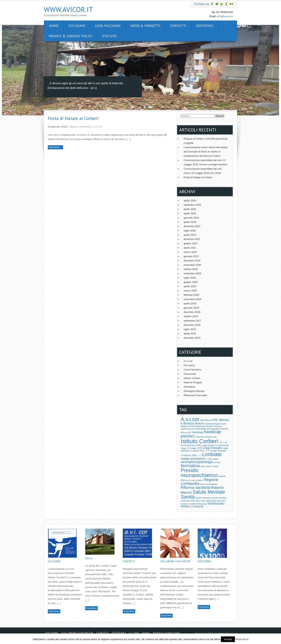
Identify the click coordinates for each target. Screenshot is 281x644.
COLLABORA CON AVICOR (175, 561)
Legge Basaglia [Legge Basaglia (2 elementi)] (212, 448)
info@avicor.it (225, 16)
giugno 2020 (191, 282)
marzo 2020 (190, 291)
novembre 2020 (192, 265)
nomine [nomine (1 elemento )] (217, 462)
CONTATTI (178, 26)
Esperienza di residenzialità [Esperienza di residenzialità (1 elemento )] (193, 429)
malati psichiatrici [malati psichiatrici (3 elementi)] (193, 459)
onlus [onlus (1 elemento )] (203, 466)
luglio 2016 (190, 329)
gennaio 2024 (191, 218)
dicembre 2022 (192, 226)
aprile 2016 (190, 334)
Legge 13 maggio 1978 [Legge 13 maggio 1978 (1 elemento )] (191, 448)
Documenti (190, 374)
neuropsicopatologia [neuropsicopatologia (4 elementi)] (197, 462)
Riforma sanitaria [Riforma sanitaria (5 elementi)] (195, 487)
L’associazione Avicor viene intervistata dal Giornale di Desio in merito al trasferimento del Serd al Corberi (206, 152)
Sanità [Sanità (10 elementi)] (188, 497)
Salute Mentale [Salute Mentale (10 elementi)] (209, 492)
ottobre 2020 (191, 269)
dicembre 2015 (192, 338)
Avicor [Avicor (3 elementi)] (199, 423)
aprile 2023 (190, 222)
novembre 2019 (192, 299)
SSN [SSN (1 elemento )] (192, 501)
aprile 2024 (190, 213)
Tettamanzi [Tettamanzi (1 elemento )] (202, 504)
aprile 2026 (190, 201)
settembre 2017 (192, 321)
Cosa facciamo (108, 26)
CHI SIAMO (77, 26)
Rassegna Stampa (194, 391)
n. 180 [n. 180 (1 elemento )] (209, 459)
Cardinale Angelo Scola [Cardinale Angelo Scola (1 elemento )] (216, 424)
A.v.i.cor (98, 127)
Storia (89, 558)
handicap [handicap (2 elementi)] (198, 432)
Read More (54, 611)
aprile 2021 (190, 248)
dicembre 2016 (192, 325)
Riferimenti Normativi (195, 395)
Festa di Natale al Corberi (73, 118)
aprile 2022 (190, 235)
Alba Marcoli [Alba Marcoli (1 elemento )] (206, 420)
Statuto (109, 36)
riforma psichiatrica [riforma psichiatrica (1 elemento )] (209, 484)
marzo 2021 (190, 252)
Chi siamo (189, 365)
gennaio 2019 (191, 308)
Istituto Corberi (192, 378)
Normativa (189, 387)
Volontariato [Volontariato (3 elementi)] (216, 503)
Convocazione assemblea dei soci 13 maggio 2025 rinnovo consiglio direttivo (206, 162)
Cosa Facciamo (192, 370)
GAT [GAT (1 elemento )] (189, 432)
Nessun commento (80, 127)
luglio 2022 (190, 231)
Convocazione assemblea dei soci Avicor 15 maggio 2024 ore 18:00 (203, 171)
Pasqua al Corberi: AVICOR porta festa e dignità (205, 141)
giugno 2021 (191, 243)
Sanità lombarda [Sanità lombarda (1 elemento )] (203, 498)
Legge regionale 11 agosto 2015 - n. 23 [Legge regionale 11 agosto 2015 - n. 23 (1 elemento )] (205, 449)
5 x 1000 (134, 633)
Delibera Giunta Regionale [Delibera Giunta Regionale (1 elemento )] (193, 426)
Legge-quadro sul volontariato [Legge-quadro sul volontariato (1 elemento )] (215, 445)
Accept (228, 639)
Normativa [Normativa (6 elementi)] (190, 466)
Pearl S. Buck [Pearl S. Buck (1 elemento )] (212, 466)
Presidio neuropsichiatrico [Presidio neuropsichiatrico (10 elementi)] (199, 473)
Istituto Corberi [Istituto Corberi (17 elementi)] (199, 441)
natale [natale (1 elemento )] (215, 459)
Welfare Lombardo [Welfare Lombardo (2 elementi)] (192, 506)
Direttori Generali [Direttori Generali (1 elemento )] (214, 426)
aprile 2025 (190, 209)
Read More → (55, 147)
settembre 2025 (192, 205)
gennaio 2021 (191, 256)
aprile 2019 (190, 303)
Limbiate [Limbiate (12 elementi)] (212, 454)
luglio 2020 (190, 278)
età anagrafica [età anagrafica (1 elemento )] (213, 429)
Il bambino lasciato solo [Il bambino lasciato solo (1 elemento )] (206, 437)
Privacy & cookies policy (70, 36)
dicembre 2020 (192, 261)
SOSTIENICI (205, 26)
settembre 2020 (192, 273)
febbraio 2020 (191, 295)
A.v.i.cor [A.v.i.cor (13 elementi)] (190, 419)
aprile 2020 (190, 286)
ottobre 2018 (191, 316)
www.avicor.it (68, 9)
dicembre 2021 (192, 239)
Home (54, 26)
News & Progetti (145, 26)
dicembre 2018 (192, 312)
